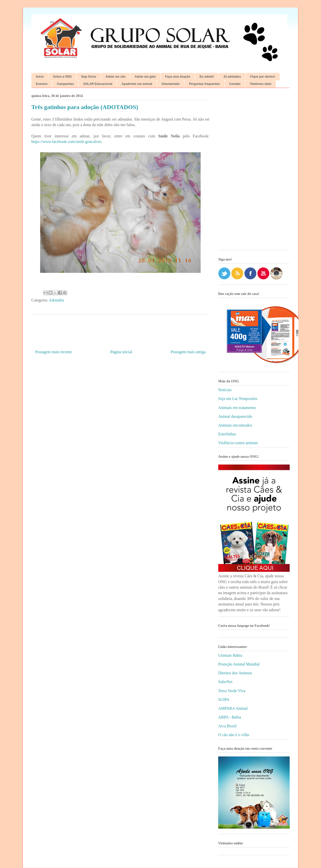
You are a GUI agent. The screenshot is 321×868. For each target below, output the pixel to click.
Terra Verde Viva (232, 691)
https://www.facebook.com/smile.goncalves (66, 142)
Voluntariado (171, 84)
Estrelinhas (227, 434)
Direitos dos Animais (235, 673)
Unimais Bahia (230, 655)
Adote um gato (145, 77)
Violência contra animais (238, 443)
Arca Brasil (227, 726)
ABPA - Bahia (230, 717)
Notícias (225, 390)
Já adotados (232, 77)
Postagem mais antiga (188, 352)
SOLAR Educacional (98, 84)
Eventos (42, 84)
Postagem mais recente (54, 352)
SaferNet (225, 682)
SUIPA (224, 700)
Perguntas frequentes (204, 84)
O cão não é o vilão (234, 735)
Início (40, 77)
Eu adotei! (207, 77)
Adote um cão (115, 77)
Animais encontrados (235, 425)
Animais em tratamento (237, 408)
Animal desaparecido (235, 416)
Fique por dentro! (263, 77)
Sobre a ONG (62, 77)
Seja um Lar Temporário (238, 399)
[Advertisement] (254, 171)
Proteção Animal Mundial (239, 664)
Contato (235, 84)
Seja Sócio (89, 77)
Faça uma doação (178, 77)
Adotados (57, 300)
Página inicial (121, 352)
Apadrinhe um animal (137, 84)
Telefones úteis (261, 84)
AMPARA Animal (233, 708)
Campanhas (65, 84)
